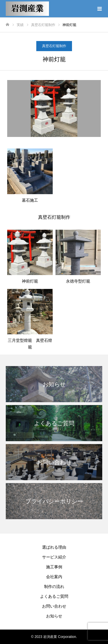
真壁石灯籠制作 (54, 46)
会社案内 (54, 577)
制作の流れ (54, 587)
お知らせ (54, 616)
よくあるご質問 (54, 596)
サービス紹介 (54, 557)
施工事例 (54, 567)
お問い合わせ (54, 606)
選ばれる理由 (54, 547)
